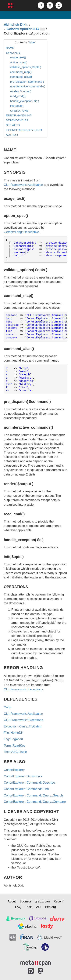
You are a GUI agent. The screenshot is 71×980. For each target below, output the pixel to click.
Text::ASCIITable (15, 752)
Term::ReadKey (15, 745)
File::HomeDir (13, 733)
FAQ (18, 907)
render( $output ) (21, 91)
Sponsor (25, 901)
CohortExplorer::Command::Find (26, 789)
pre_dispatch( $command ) (27, 82)
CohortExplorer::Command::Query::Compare (35, 802)
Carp (7, 707)
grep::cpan (42, 901)
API (39, 907)
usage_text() (18, 57)
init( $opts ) (17, 106)
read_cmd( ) (18, 96)
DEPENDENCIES (17, 120)
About (12, 901)
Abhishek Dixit (16, 25)
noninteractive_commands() (28, 86)
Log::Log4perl (13, 739)
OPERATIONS (19, 111)
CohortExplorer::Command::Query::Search (33, 795)
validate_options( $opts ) (26, 67)
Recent (59, 901)
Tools (29, 907)
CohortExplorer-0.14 (23, 29)
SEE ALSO (13, 125)
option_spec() (19, 62)
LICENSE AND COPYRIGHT (24, 130)
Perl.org (51, 907)
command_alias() (21, 77)
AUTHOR (12, 135)
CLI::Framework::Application (23, 185)
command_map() (21, 72)
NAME (10, 48)
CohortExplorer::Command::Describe (29, 782)
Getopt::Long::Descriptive (21, 232)
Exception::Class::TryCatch (23, 726)
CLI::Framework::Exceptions (23, 689)
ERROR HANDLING (19, 115)
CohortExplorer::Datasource (23, 776)
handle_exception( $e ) (25, 101)
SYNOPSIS (13, 53)
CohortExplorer (14, 770)
